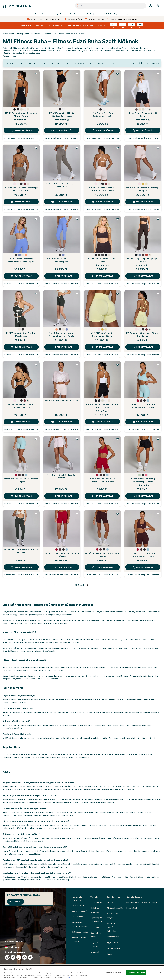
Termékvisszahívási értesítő (80, 940)
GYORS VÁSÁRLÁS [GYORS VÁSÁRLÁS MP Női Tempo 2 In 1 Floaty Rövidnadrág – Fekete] (62, 130)
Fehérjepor (95, 927)
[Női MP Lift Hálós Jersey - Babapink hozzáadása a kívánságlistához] (77, 365)
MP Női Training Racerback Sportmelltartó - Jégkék (143, 406)
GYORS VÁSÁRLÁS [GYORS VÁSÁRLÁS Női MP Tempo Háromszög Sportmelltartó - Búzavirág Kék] (21, 276)
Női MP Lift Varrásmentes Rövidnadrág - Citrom (102, 335)
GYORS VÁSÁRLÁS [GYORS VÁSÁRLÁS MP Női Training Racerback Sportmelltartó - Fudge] (143, 567)
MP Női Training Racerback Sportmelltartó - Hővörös (102, 480)
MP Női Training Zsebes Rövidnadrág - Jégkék (21, 480)
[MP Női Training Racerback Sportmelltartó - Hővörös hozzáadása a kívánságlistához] (117, 439)
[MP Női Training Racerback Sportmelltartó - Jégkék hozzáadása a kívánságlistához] (158, 365)
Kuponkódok (132, 908)
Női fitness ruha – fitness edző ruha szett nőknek (63, 34)
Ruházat (72, 14)
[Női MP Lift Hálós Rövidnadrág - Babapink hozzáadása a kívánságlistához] (77, 439)
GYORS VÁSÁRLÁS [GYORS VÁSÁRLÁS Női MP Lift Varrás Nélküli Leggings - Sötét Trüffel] (62, 202)
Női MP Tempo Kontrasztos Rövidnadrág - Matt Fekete (62, 335)
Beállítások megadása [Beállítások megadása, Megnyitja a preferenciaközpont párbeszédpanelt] (114, 972)
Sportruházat (96, 902)
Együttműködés (114, 942)
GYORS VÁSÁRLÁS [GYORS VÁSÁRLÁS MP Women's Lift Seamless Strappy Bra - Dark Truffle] (21, 202)
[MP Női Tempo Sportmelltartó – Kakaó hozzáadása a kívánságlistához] (117, 219)
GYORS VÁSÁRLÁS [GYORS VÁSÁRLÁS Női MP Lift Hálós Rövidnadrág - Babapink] (62, 496)
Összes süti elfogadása (136, 972)
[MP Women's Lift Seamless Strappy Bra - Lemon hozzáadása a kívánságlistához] (158, 293)
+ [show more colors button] (28, 109)
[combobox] (111, 6)
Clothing (20, 34)
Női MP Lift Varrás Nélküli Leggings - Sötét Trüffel (62, 185)
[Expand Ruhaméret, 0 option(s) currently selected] (83, 63)
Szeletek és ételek (96, 935)
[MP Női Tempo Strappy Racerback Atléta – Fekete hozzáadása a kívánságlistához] (36, 73)
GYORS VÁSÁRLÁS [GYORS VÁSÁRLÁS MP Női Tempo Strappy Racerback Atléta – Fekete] (21, 130)
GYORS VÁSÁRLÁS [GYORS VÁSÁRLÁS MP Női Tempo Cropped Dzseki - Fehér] (143, 130)
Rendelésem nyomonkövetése (79, 924)
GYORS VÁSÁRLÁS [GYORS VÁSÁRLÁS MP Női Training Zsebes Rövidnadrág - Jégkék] (21, 496)
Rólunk (110, 902)
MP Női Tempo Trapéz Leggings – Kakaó (143, 260)
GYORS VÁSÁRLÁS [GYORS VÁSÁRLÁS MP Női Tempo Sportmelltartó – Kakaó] (102, 276)
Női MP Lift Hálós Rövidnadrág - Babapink (62, 476)
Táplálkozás (60, 14)
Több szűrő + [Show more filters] (137, 63)
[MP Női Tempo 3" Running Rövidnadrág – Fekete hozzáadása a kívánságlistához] (158, 439)
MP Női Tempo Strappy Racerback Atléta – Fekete (21, 115)
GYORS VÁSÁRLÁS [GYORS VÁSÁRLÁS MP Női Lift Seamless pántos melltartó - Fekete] (21, 422)
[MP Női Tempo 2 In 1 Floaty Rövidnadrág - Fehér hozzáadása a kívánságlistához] (117, 73)
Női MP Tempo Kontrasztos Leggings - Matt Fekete (21, 551)
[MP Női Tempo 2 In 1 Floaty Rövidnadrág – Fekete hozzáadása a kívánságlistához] (77, 73)
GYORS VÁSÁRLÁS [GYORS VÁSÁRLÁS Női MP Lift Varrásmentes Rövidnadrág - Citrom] (102, 347)
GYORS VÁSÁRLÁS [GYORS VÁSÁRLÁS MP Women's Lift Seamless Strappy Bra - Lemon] (143, 347)
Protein (49, 14)
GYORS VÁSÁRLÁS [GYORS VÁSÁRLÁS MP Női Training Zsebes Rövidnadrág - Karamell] (102, 567)
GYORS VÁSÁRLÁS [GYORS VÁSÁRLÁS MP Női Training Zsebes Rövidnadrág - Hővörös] (62, 567)
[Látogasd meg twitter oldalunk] (30, 957)
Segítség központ (79, 911)
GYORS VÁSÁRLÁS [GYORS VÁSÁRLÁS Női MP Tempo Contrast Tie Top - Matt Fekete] (21, 347)
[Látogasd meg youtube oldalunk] (24, 957)
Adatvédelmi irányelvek (112, 916)
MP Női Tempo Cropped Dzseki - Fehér (143, 115)
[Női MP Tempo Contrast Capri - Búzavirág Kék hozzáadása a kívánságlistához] (77, 219)
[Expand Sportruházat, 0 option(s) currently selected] (37, 63)
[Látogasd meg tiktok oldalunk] (19, 957)
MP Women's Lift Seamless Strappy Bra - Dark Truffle (21, 189)
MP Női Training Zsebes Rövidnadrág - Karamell (102, 555)
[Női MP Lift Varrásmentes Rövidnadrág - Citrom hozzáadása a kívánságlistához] (117, 293)
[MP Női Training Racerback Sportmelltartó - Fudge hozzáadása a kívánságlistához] (158, 514)
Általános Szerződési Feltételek (112, 927)
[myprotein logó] (17, 6)
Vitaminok (95, 952)
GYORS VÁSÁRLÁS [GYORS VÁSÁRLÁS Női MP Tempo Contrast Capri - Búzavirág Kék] (62, 276)
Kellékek (108, 14)
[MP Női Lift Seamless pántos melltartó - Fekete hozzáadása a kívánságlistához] (36, 365)
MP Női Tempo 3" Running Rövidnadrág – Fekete (143, 480)
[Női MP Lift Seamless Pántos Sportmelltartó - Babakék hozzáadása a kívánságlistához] (117, 148)
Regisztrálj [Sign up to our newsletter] (16, 902)
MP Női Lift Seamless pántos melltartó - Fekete (21, 406)
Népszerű (39, 14)
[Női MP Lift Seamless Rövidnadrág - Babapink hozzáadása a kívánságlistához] (158, 148)
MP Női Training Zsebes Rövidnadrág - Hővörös (62, 555)
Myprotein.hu (9, 34)
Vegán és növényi (122, 14)
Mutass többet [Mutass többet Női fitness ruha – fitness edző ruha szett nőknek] (9, 56)
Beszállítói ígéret (114, 948)
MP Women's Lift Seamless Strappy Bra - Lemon (143, 335)
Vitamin (81, 14)
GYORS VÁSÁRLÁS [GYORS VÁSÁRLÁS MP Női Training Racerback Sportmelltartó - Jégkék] (143, 422)
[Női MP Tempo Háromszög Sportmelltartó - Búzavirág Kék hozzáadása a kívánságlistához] (36, 219)
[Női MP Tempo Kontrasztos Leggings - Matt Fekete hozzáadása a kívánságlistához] (36, 514)
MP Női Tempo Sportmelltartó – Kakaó (102, 260)
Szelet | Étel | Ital (94, 14)
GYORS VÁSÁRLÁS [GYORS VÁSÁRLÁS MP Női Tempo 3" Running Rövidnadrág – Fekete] (143, 496)
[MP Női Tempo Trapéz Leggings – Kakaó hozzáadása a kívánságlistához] (158, 219)
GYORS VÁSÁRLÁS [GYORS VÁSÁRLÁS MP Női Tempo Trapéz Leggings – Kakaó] (143, 276)
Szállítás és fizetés (80, 932)
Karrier (110, 954)
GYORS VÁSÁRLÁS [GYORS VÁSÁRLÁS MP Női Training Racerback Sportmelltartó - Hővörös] (102, 496)
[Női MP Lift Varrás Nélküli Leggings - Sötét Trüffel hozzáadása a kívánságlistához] (77, 148)
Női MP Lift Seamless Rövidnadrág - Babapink (143, 189)
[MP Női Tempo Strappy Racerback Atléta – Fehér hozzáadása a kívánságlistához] (117, 365)
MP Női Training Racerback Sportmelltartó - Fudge (143, 555)
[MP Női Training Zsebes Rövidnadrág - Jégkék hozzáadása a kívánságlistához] (36, 439)
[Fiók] (151, 6)
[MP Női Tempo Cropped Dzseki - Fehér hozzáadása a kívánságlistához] (158, 73)
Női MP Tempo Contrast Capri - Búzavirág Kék (62, 260)
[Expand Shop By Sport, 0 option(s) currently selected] (60, 63)
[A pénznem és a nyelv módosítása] (33, 947)
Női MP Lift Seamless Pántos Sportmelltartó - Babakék (102, 189)
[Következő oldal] (88, 585)
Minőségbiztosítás (115, 908)
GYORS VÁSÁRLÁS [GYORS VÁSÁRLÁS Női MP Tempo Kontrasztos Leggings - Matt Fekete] (21, 567)
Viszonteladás (113, 937)
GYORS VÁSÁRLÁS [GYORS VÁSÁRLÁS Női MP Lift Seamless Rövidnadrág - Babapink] (143, 202)
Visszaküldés (77, 917)
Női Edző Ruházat (32, 34)
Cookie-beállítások (14, 942)
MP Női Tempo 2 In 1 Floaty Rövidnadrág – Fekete (62, 115)
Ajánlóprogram (142, 902)
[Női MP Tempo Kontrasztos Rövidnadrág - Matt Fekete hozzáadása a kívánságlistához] (77, 293)
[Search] (78, 6)
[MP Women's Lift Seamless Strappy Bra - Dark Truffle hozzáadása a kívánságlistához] (36, 148)
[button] (15, 109)
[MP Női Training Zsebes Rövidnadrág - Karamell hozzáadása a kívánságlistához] (117, 514)
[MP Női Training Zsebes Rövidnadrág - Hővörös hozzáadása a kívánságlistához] (77, 514)
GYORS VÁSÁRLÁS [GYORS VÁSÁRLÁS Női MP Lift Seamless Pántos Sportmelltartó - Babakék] (102, 202)
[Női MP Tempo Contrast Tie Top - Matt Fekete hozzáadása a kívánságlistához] (36, 293)
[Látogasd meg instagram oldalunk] (7, 957)
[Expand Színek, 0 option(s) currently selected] (106, 63)
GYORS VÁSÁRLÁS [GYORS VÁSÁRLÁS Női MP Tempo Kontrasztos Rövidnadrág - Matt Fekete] (62, 347)
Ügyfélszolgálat (79, 905)
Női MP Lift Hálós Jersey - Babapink (62, 401)
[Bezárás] (160, 972)
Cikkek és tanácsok (95, 910)
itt (70, 978)
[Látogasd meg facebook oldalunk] (13, 957)
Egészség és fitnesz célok (96, 920)
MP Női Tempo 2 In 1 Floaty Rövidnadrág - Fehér (102, 115)
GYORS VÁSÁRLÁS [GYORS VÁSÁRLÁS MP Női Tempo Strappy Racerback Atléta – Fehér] (102, 422)
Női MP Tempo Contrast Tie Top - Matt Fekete (21, 335)
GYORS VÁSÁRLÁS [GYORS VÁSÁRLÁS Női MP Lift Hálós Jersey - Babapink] (62, 422)
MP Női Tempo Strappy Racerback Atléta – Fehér (102, 406)
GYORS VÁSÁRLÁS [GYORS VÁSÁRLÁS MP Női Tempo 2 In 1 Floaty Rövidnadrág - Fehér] (102, 130)
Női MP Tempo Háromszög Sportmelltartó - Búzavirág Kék (21, 260)
